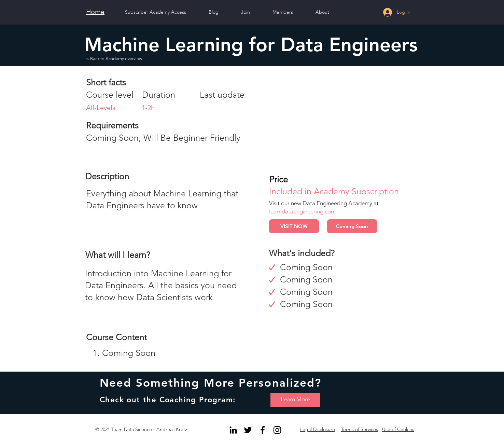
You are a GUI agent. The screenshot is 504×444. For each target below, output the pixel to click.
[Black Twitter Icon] (248, 430)
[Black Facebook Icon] (263, 430)
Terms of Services (360, 429)
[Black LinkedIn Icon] (233, 430)
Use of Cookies (398, 429)
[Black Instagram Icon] (277, 430)
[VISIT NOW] (294, 226)
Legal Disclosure (318, 429)
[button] (322, 12)
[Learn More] (295, 400)
